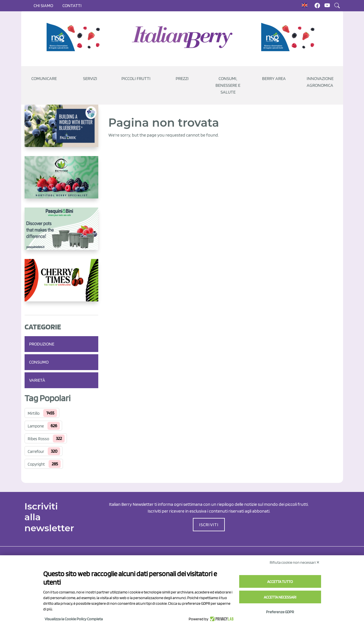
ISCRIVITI (209, 525)
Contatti (72, 6)
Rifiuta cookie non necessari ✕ (295, 562)
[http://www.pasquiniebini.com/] (61, 233)
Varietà (37, 380)
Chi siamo (43, 6)
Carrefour (36, 452)
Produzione (42, 344)
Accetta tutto (280, 582)
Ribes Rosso (38, 439)
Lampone (36, 426)
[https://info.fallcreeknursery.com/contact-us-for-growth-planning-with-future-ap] (61, 130)
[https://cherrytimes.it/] (61, 285)
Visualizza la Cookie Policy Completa (74, 619)
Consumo (39, 362)
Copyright (36, 464)
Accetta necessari (280, 597)
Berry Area (274, 78)
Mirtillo (34, 413)
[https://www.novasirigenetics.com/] (75, 37)
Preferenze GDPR (280, 612)
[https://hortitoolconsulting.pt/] (61, 182)
